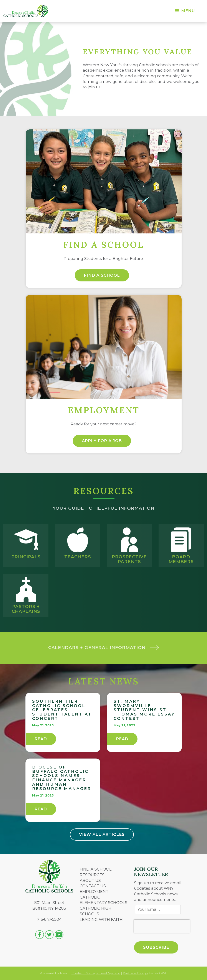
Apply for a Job (102, 441)
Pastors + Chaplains (26, 609)
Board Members (181, 559)
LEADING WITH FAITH (101, 920)
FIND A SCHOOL (96, 869)
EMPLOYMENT (94, 892)
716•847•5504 (49, 919)
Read (41, 739)
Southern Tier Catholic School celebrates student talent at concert (62, 710)
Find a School (102, 275)
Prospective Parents (129, 559)
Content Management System (96, 973)
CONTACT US (93, 886)
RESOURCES (92, 875)
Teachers (78, 557)
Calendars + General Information (104, 648)
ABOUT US (90, 881)
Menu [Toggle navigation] (185, 11)
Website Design (135, 973)
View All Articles (102, 835)
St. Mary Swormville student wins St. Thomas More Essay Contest (144, 710)
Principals (26, 557)
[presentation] (162, 926)
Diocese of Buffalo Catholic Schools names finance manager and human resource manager (62, 778)
